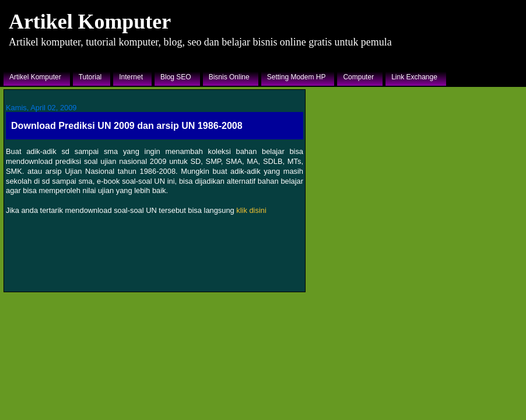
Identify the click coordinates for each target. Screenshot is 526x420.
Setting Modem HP (297, 77)
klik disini (251, 210)
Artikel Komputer (90, 22)
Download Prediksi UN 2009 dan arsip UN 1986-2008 (127, 125)
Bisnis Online (229, 77)
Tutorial (90, 77)
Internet (131, 77)
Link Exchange (414, 77)
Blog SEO (176, 77)
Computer (358, 77)
